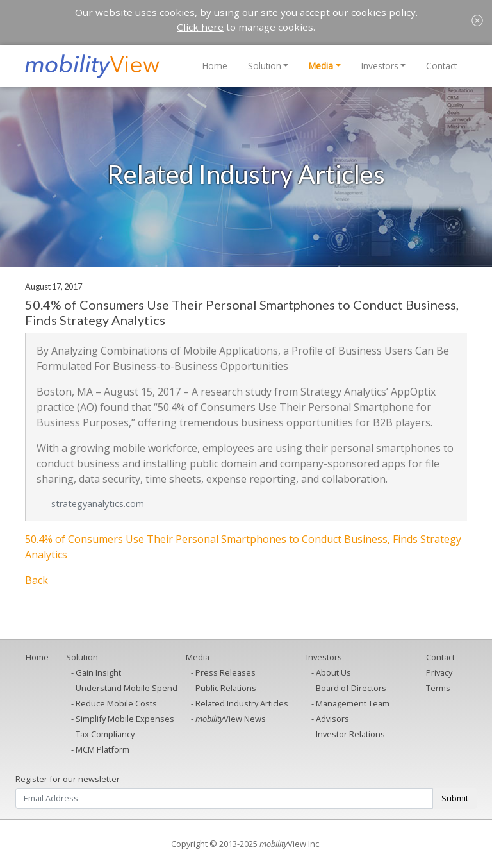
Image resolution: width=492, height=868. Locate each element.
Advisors (332, 719)
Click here (200, 27)
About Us (333, 672)
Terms (438, 688)
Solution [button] (265, 66)
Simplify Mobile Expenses (125, 719)
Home (215, 66)
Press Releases (225, 672)
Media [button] (321, 66)
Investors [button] (380, 66)
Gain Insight (98, 672)
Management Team (353, 703)
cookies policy (383, 12)
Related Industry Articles (242, 703)
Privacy (439, 672)
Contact (441, 66)
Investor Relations (350, 734)
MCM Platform (102, 749)
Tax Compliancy (105, 734)
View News (231, 719)
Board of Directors (351, 688)
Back (37, 580)
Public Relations (226, 688)
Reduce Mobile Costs (116, 703)
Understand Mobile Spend (127, 688)
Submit (455, 798)
